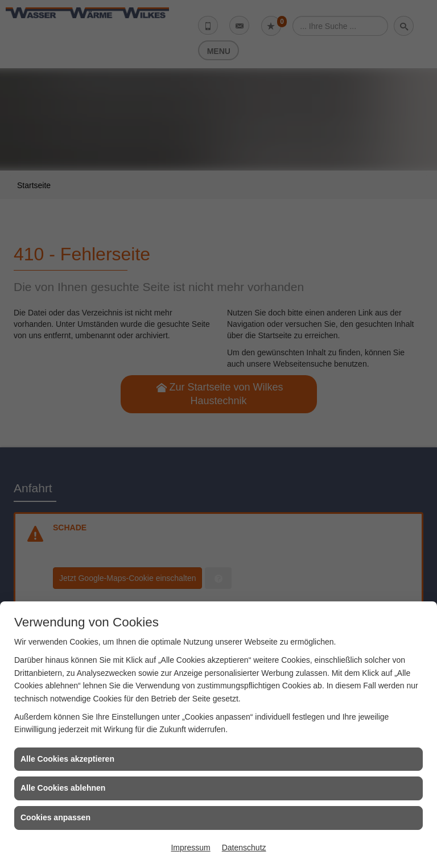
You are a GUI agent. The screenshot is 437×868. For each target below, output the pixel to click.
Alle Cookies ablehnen (63, 788)
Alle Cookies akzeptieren (67, 759)
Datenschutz (244, 848)
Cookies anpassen (55, 817)
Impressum (190, 848)
